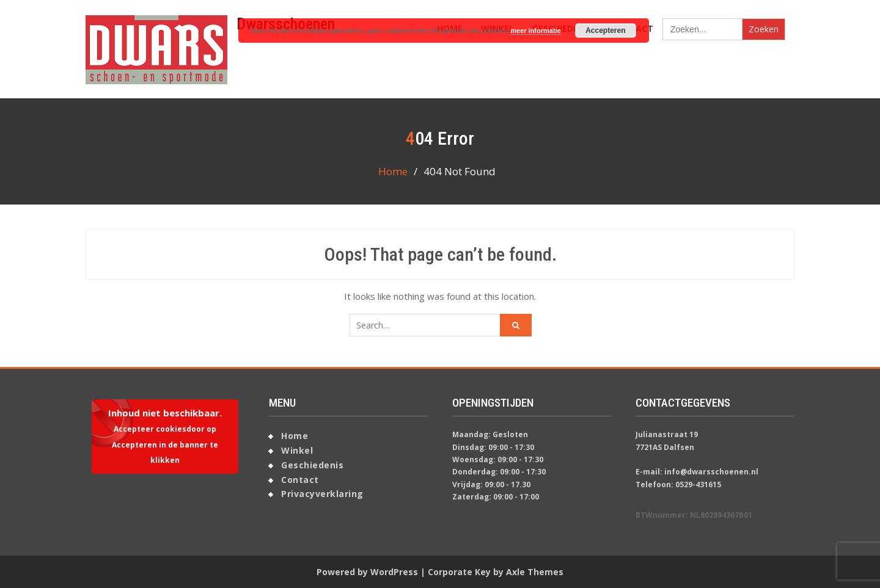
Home (295, 436)
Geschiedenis (312, 465)
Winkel (297, 450)
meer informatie (536, 31)
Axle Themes (535, 572)
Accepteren (605, 31)
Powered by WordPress (367, 572)
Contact (300, 480)
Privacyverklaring (322, 494)
